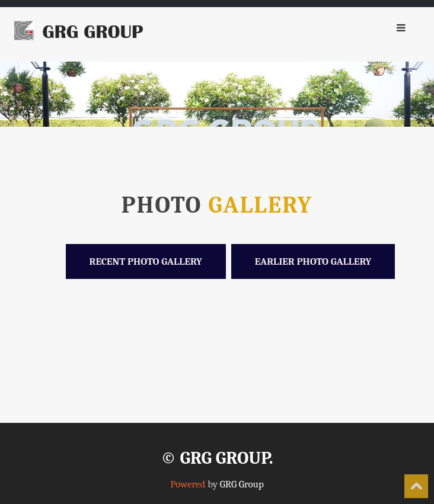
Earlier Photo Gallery (313, 261)
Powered (188, 484)
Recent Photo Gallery (146, 261)
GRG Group (242, 484)
